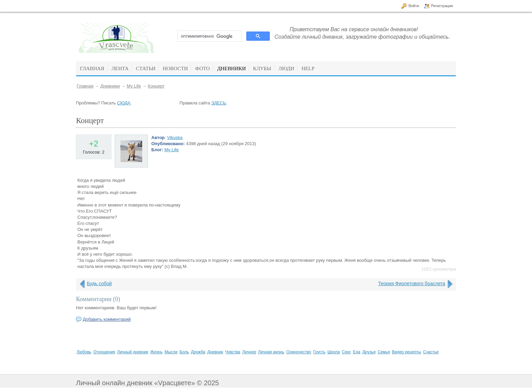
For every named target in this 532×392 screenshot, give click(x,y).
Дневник (215, 352)
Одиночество (299, 352)
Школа (334, 352)
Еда (357, 352)
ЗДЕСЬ (219, 103)
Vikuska (175, 138)
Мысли (171, 352)
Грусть (319, 352)
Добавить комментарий (107, 319)
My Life (134, 86)
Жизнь (156, 352)
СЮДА (124, 103)
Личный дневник (132, 352)
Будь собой (99, 283)
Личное (249, 352)
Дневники (110, 86)
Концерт (156, 86)
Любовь (84, 352)
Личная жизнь (271, 352)
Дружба (198, 352)
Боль (184, 352)
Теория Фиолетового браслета (412, 283)
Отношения (104, 352)
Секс (347, 352)
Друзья (369, 352)
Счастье (431, 352)
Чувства (233, 352)
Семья (384, 352)
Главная (85, 86)
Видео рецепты (406, 352)
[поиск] (209, 36)
